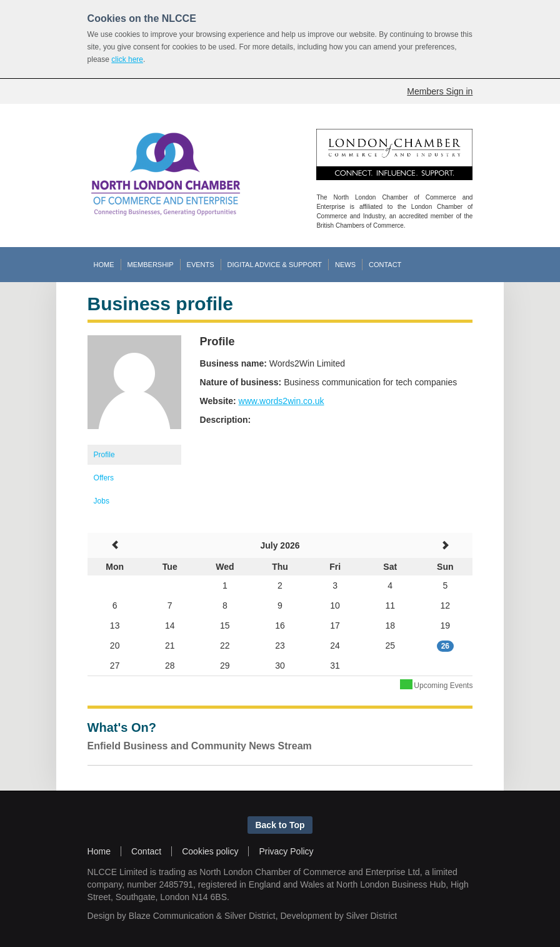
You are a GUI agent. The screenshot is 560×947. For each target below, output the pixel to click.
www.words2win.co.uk (282, 401)
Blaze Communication (171, 916)
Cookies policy (210, 851)
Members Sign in (440, 91)
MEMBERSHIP (151, 265)
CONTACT (385, 265)
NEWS (345, 265)
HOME (104, 265)
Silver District (250, 916)
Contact (146, 851)
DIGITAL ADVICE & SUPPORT (275, 265)
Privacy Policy (286, 851)
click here (127, 59)
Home (99, 851)
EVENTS (201, 265)
